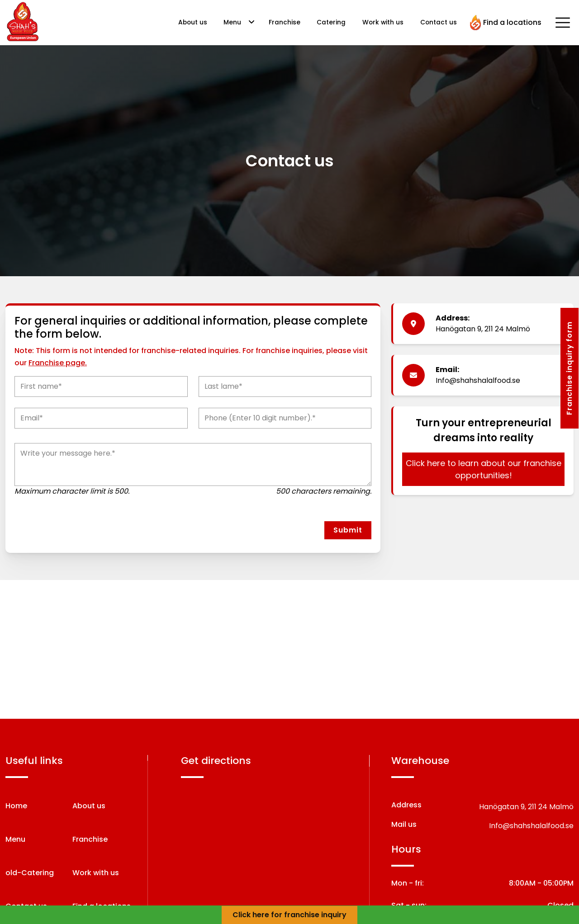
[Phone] (285, 418)
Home (16, 806)
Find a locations (506, 23)
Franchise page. (58, 363)
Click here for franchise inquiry (289, 915)
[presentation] (67, 530)
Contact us (439, 22)
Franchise (285, 22)
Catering (331, 22)
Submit (348, 530)
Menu (232, 22)
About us (193, 22)
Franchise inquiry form (569, 368)
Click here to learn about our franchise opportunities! (484, 469)
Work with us (383, 22)
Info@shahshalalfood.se (478, 380)
